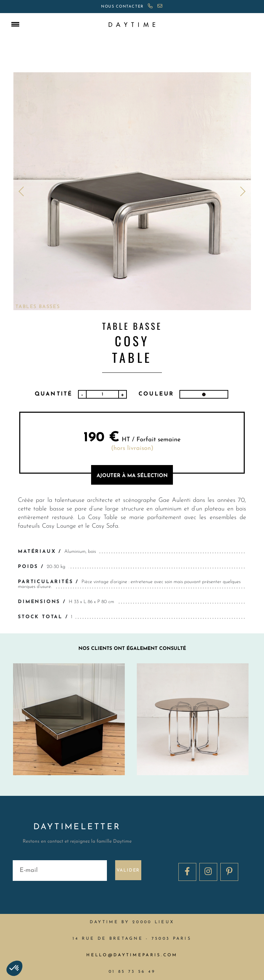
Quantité (54, 394)
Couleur (156, 394)
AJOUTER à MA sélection (132, 476)
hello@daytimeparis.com (132, 955)
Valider (128, 870)
